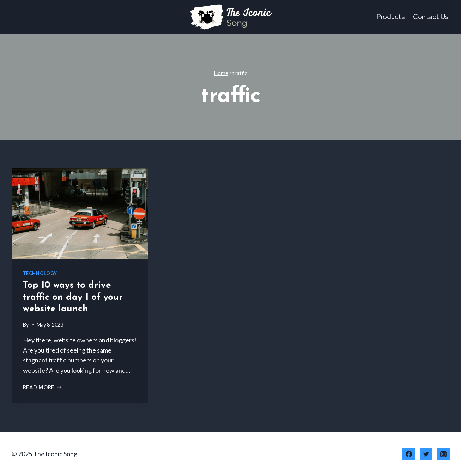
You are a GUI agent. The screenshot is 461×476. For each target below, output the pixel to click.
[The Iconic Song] (231, 17)
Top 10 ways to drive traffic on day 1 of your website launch (73, 297)
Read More (43, 387)
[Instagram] (443, 454)
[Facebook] (409, 454)
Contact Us (431, 17)
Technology (40, 273)
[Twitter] (426, 454)
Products (391, 17)
